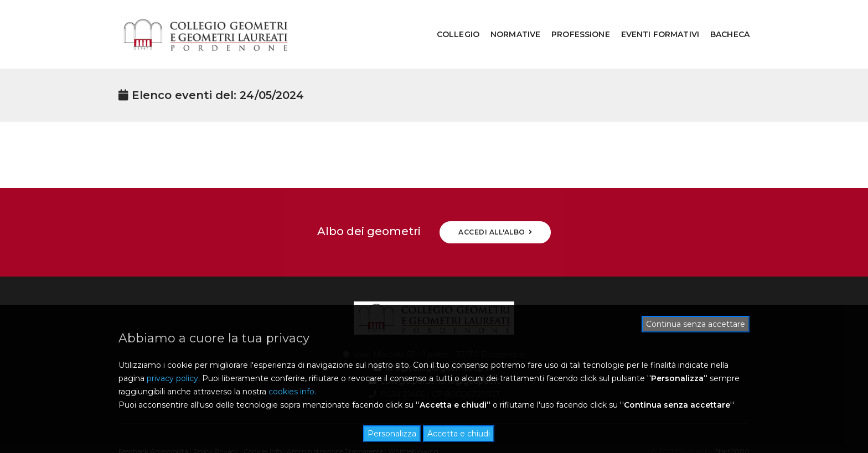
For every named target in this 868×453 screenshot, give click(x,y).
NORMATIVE (507, 20)
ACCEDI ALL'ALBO (495, 203)
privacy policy (172, 378)
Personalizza (392, 434)
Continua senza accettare (696, 324)
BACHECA (722, 20)
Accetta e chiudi (459, 434)
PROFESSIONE (572, 20)
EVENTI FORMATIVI (652, 20)
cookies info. (292, 392)
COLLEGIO (450, 20)
